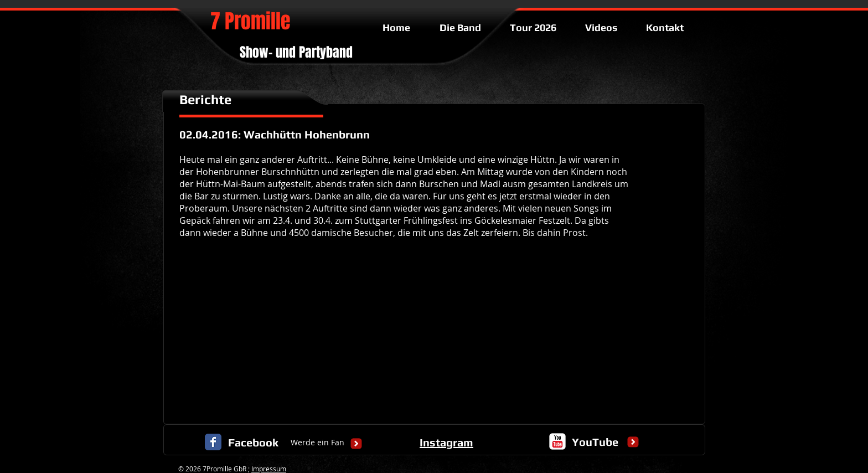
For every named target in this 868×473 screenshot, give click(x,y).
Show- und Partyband (296, 52)
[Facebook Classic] (213, 442)
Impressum (269, 469)
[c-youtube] (557, 441)
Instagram (446, 442)
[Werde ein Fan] (317, 443)
